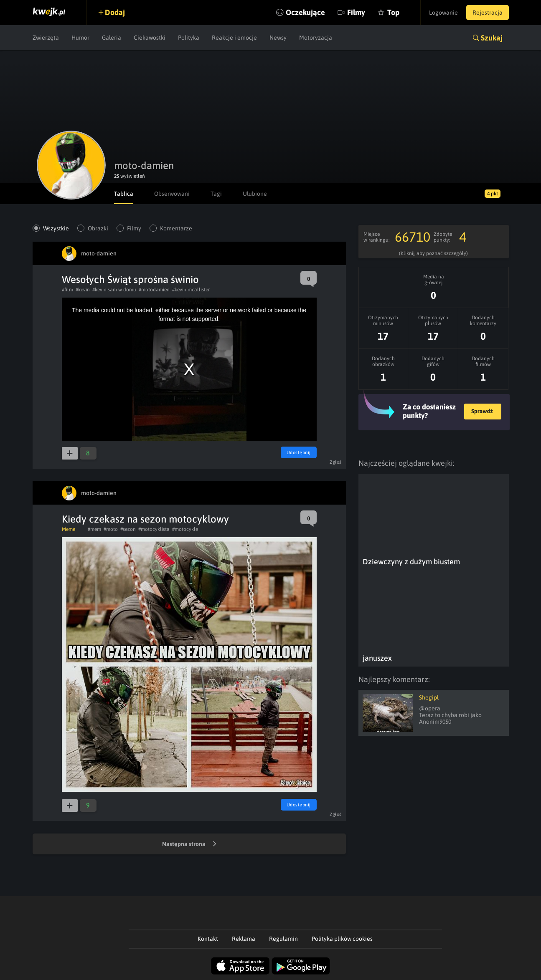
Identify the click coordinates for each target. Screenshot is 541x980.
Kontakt (208, 939)
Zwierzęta (46, 38)
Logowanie (443, 13)
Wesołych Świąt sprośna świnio (130, 279)
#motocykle (185, 529)
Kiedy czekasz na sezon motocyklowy (145, 519)
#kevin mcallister (191, 290)
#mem (94, 529)
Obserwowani (172, 194)
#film (67, 290)
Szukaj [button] (492, 38)
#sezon (128, 529)
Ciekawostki (150, 38)
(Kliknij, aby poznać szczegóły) (433, 253)
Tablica (124, 194)
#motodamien (154, 290)
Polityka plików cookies (342, 939)
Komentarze (176, 228)
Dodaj (115, 12)
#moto (111, 529)
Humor (80, 38)
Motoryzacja (316, 38)
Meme (69, 529)
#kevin (83, 290)
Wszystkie (56, 228)
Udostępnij (299, 452)
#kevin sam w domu (114, 290)
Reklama (244, 939)
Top (393, 12)
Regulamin (283, 939)
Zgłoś (336, 462)
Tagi (216, 194)
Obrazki (98, 228)
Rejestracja (488, 13)
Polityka (189, 38)
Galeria (112, 38)
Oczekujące (305, 12)
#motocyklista (154, 529)
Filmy (356, 12)
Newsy (278, 38)
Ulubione (255, 194)
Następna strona (189, 844)
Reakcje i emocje (234, 38)
